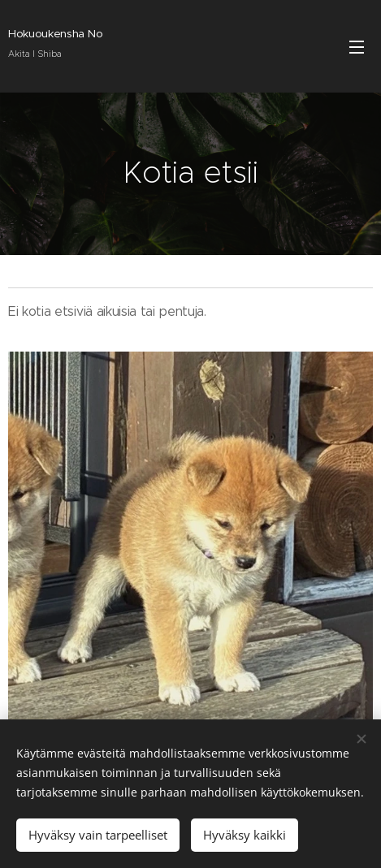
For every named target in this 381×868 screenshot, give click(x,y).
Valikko (357, 47)
